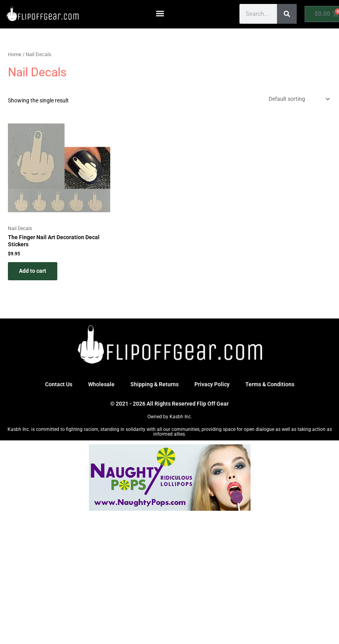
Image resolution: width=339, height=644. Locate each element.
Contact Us (59, 384)
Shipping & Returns (154, 384)
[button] (160, 13)
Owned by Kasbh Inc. (170, 417)
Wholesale (101, 384)
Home (15, 54)
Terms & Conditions (270, 384)
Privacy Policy (212, 384)
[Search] (287, 14)
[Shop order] (299, 99)
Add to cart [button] (33, 271)
